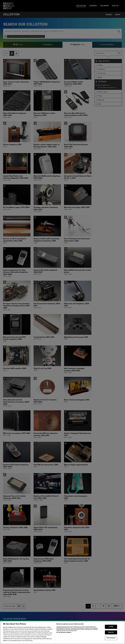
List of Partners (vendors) (64, 636)
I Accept (111, 630)
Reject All (111, 635)
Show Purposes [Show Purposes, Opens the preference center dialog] (111, 641)
